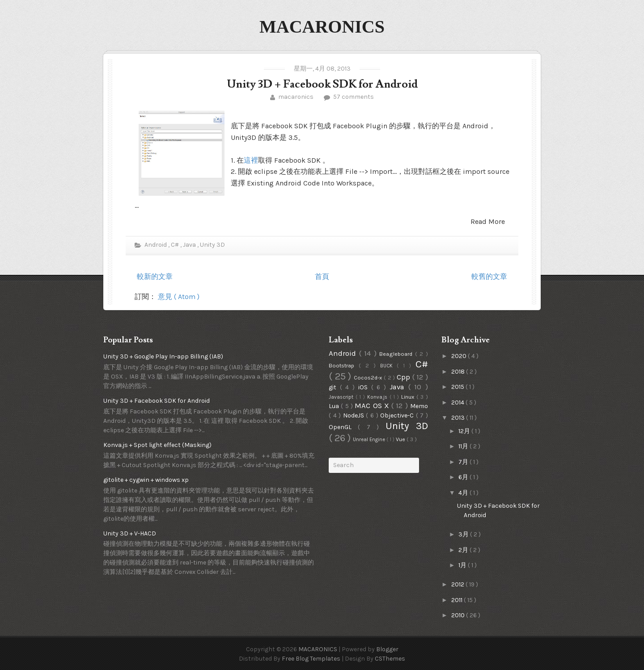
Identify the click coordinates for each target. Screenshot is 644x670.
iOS (365, 387)
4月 (464, 493)
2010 (459, 615)
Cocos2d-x (369, 377)
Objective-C (398, 415)
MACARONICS (322, 27)
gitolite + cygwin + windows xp (146, 480)
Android (156, 245)
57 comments (353, 97)
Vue (401, 439)
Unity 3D (212, 245)
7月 (464, 462)
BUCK (389, 366)
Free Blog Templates (312, 659)
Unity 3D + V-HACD (130, 533)
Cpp (405, 377)
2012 (458, 584)
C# (176, 245)
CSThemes (390, 659)
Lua (335, 406)
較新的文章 (155, 276)
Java (190, 245)
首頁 (322, 276)
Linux (409, 397)
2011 (458, 600)
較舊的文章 (489, 276)
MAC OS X (373, 406)
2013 (459, 418)
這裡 (251, 160)
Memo (419, 406)
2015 (458, 387)
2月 (464, 550)
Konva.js (378, 397)
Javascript (342, 397)
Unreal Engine (370, 440)
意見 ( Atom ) (179, 297)
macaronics (296, 97)
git (334, 387)
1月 (463, 565)
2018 (459, 372)
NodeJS (355, 415)
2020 (460, 356)
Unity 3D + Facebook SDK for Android (322, 84)
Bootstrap (344, 365)
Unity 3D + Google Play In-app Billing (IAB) (163, 356)
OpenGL (343, 427)
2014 (458, 402)
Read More (488, 221)
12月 (465, 431)
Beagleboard (397, 354)
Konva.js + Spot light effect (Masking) (157, 445)
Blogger (387, 649)
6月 (464, 477)
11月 (464, 446)
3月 (464, 534)
